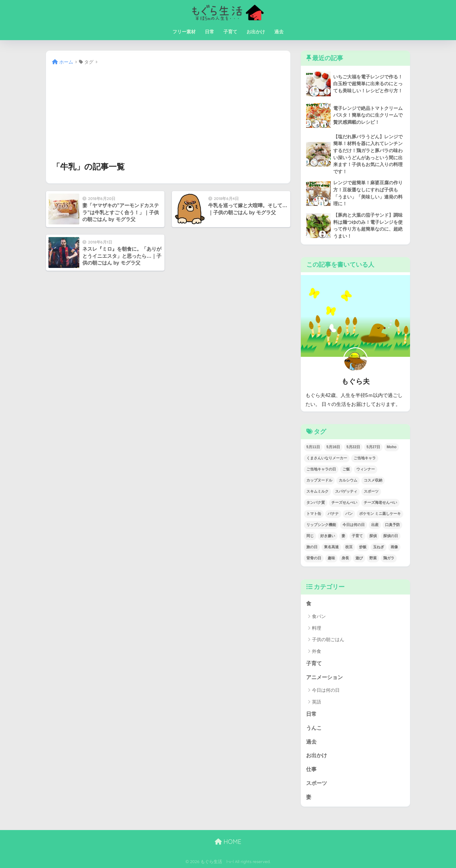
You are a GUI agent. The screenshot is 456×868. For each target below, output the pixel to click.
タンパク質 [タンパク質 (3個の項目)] (316, 503)
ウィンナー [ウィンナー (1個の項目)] (366, 469)
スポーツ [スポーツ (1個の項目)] (371, 491)
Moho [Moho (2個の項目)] (392, 447)
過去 (279, 32)
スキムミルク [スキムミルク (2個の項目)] (317, 491)
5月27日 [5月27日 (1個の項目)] (373, 447)
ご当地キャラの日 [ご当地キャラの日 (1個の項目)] (321, 469)
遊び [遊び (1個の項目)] (359, 558)
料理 (317, 628)
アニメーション (324, 677)
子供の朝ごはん (328, 639)
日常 (209, 32)
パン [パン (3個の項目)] (349, 514)
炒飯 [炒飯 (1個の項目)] (363, 547)
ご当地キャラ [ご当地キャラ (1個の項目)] (365, 458)
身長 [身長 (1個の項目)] (345, 558)
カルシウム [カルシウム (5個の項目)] (348, 480)
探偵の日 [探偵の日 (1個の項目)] (391, 536)
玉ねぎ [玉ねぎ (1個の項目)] (379, 547)
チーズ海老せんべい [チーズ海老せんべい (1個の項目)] (380, 503)
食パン (319, 616)
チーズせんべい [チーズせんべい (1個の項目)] (344, 503)
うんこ (314, 728)
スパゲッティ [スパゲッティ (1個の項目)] (346, 491)
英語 (317, 702)
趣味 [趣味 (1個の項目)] (331, 558)
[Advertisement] (168, 113)
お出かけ (256, 32)
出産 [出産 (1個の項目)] (375, 525)
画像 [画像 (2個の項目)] (394, 547)
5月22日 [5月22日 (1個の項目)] (353, 447)
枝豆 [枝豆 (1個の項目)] (349, 547)
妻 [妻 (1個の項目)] (343, 536)
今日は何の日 (326, 690)
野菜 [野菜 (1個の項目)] (373, 558)
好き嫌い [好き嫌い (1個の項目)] (328, 536)
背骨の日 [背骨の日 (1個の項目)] (314, 558)
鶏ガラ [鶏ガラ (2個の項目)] (389, 558)
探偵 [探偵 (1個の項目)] (373, 536)
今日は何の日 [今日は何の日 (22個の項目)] (354, 525)
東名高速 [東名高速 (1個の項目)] (331, 547)
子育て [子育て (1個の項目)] (357, 536)
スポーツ (317, 783)
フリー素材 (184, 32)
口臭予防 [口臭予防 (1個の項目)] (392, 525)
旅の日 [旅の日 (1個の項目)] (312, 547)
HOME (228, 842)
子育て (230, 32)
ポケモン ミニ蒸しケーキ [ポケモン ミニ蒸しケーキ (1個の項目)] (380, 514)
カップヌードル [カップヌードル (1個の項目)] (319, 480)
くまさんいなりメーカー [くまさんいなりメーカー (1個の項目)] (327, 458)
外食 (317, 651)
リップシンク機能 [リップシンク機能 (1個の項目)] (321, 525)
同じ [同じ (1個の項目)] (310, 536)
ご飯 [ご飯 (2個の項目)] (346, 469)
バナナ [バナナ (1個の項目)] (333, 514)
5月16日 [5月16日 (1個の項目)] (333, 447)
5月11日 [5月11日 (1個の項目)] (313, 447)
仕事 (311, 769)
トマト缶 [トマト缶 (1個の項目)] (314, 514)
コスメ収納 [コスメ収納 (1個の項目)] (373, 480)
